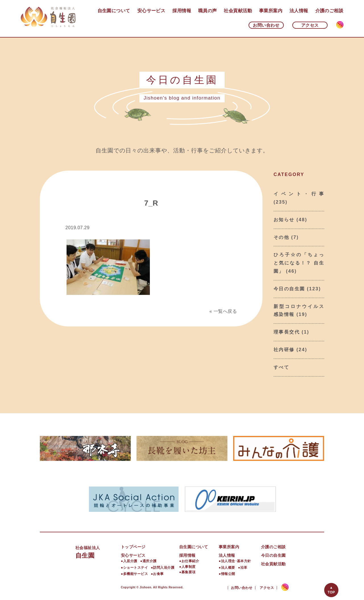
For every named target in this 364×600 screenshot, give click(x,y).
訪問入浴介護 (164, 568)
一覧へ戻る (225, 311)
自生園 (98, 552)
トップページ (133, 547)
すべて (281, 367)
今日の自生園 (289, 289)
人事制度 (189, 567)
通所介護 (150, 561)
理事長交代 (287, 332)
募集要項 (189, 572)
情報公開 (228, 574)
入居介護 (130, 561)
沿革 (244, 568)
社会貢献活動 (238, 11)
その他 (281, 237)
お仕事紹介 (190, 561)
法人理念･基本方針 (236, 561)
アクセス (310, 25)
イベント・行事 (299, 194)
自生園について (114, 11)
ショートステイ (136, 568)
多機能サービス (136, 574)
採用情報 (182, 11)
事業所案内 (271, 11)
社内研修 (284, 350)
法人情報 (299, 11)
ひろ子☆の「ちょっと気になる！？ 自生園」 (299, 263)
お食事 (158, 574)
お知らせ (284, 220)
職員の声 (208, 11)
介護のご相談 (329, 11)
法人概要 (228, 568)
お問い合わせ (266, 25)
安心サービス (151, 11)
